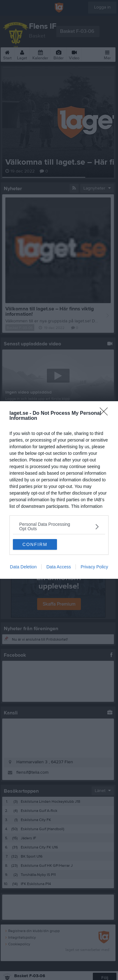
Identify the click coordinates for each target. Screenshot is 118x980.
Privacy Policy (94, 567)
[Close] (106, 414)
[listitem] (59, 526)
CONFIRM (35, 544)
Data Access (59, 567)
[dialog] (59, 490)
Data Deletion (23, 567)
